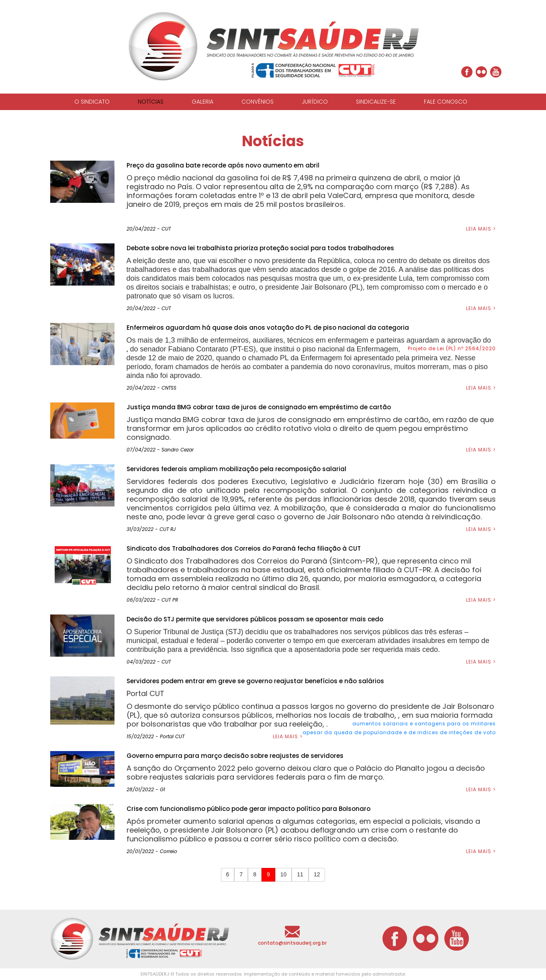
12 (317, 874)
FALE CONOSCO (446, 102)
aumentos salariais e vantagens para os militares (424, 724)
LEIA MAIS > (481, 229)
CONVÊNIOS (258, 102)
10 (284, 874)
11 (300, 874)
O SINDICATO (92, 102)
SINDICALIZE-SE (376, 102)
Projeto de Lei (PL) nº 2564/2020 (452, 348)
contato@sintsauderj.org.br (292, 943)
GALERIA (202, 102)
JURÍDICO (315, 102)
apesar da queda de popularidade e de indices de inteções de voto (399, 732)
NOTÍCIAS (151, 102)
